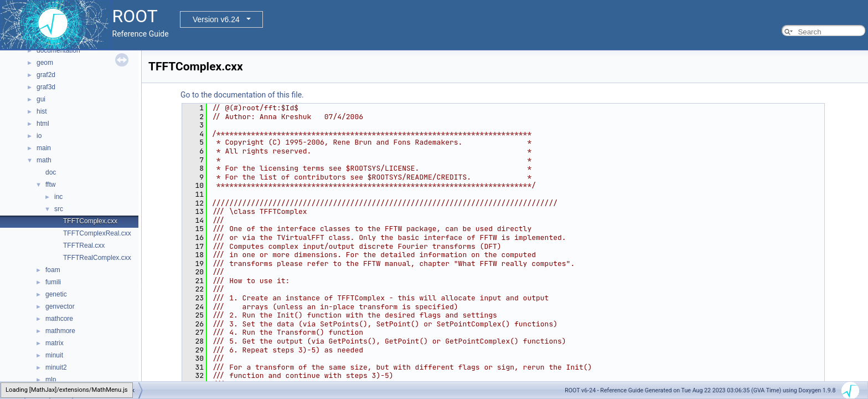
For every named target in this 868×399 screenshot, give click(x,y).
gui (41, 99)
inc (58, 197)
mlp (51, 380)
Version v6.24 (216, 19)
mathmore (60, 331)
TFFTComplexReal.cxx (97, 233)
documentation (58, 50)
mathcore (59, 319)
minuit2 (56, 367)
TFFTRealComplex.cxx (97, 258)
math (44, 160)
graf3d (46, 87)
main (44, 148)
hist (42, 111)
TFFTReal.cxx (84, 245)
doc (51, 172)
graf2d (46, 75)
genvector (60, 306)
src (59, 209)
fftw (50, 185)
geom (45, 63)
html (43, 124)
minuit (54, 355)
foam (53, 270)
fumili (53, 282)
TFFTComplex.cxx (90, 221)
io (39, 136)
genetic (56, 294)
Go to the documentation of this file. (242, 95)
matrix (55, 343)
